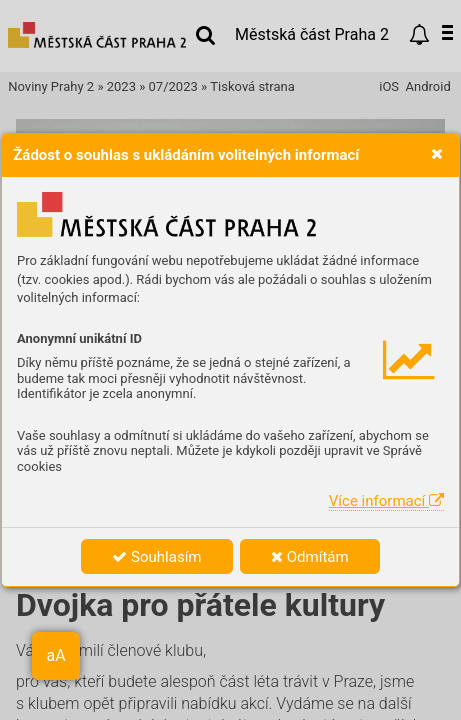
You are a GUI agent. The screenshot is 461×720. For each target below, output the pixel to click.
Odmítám (310, 557)
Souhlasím (156, 557)
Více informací (386, 501)
